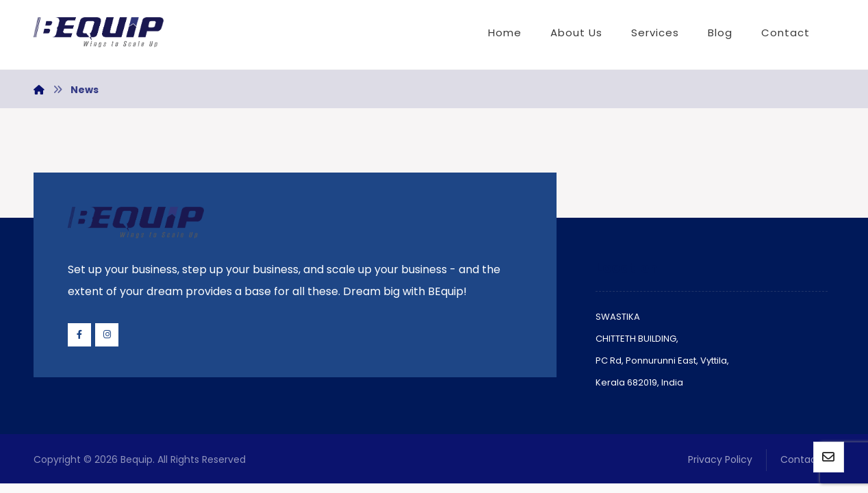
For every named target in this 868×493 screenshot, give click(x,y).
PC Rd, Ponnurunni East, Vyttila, (662, 361)
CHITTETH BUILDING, (637, 339)
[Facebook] (79, 335)
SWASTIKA (618, 317)
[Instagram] (107, 335)
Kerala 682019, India (639, 382)
